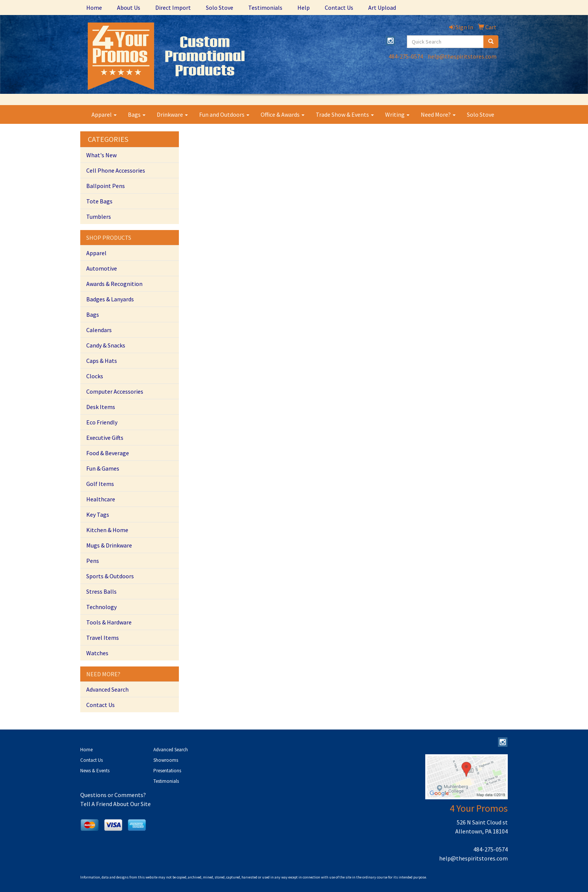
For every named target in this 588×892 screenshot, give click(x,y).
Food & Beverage (108, 453)
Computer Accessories (115, 391)
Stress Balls (101, 591)
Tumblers (99, 217)
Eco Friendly (102, 422)
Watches (97, 653)
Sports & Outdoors (110, 576)
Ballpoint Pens (106, 186)
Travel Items (103, 638)
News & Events (95, 771)
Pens (93, 561)
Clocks (95, 376)
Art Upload (382, 8)
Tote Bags (99, 201)
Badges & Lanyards (110, 299)
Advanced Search (107, 689)
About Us (129, 8)
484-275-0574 (406, 56)
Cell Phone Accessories (116, 170)
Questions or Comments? (113, 795)
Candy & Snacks (106, 345)
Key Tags (98, 514)
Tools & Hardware (109, 622)
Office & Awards (283, 114)
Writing (397, 114)
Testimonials (265, 8)
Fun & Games (103, 468)
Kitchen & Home (107, 530)
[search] (491, 42)
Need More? (438, 114)
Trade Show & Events (345, 114)
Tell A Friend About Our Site (115, 804)
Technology (101, 607)
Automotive (102, 268)
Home (94, 8)
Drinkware (172, 114)
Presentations (167, 771)
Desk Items (101, 407)
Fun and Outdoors (224, 114)
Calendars (99, 330)
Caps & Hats (102, 361)
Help (304, 8)
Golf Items (100, 484)
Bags (137, 114)
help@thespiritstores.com (462, 56)
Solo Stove (220, 8)
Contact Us (339, 8)
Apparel (104, 114)
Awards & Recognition (114, 284)
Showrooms (166, 760)
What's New (101, 155)
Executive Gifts (105, 438)
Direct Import (173, 8)
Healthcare (101, 499)
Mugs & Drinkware (109, 545)
